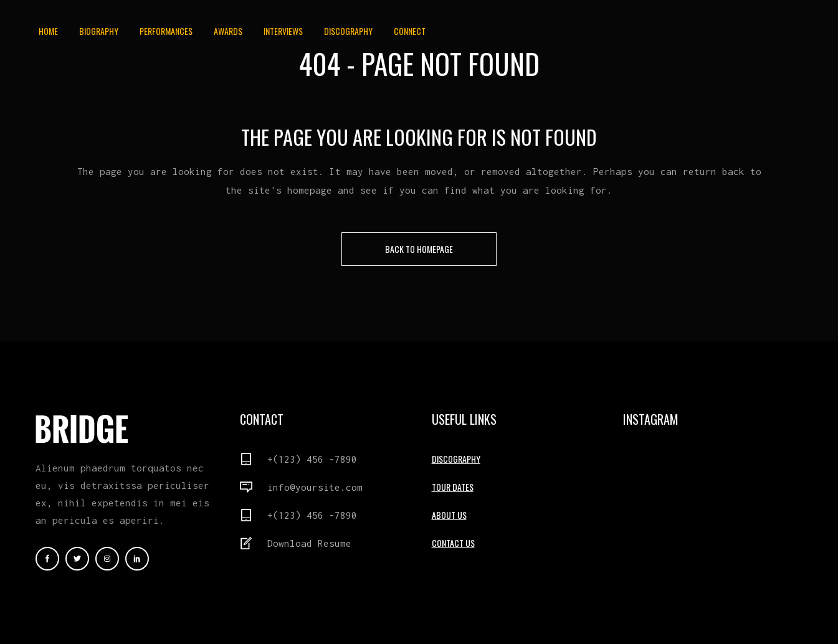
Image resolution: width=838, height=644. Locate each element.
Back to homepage (419, 249)
